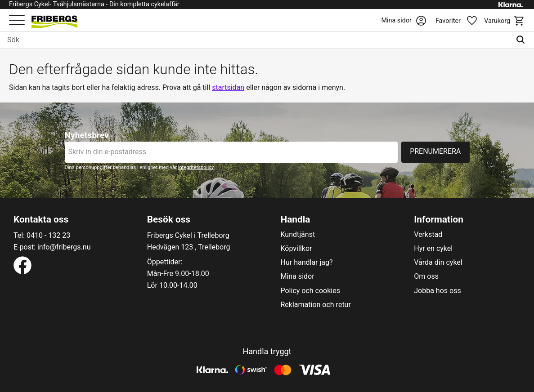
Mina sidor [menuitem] (298, 276)
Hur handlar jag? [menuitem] (307, 263)
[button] (17, 21)
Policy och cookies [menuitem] (310, 291)
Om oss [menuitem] (426, 276)
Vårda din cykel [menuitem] (438, 263)
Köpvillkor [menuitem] (296, 249)
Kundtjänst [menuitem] (298, 235)
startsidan (228, 87)
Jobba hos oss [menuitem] (437, 291)
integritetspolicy (196, 167)
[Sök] (523, 40)
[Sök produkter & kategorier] (256, 40)
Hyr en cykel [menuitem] (433, 249)
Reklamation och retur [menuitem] (316, 305)
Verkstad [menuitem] (428, 235)
